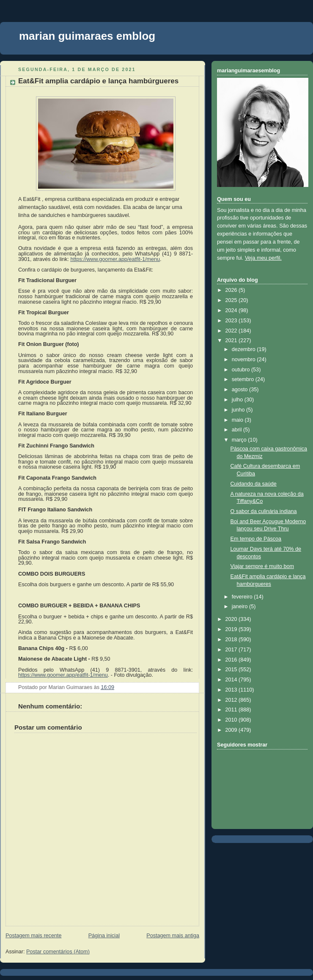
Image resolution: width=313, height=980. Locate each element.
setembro (244, 379)
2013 (232, 690)
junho (239, 410)
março (240, 440)
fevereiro (243, 597)
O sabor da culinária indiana (264, 511)
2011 (232, 710)
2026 (232, 290)
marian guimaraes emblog (87, 36)
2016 (232, 660)
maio (238, 420)
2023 (232, 321)
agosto (240, 390)
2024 (232, 310)
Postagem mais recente (33, 936)
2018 (232, 640)
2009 (232, 730)
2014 (232, 680)
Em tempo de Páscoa (256, 539)
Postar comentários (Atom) (58, 952)
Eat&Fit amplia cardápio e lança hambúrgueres (98, 81)
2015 (232, 670)
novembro (244, 360)
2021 (232, 340)
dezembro (244, 349)
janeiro (240, 607)
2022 (232, 331)
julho (238, 400)
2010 (232, 720)
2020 (232, 619)
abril (237, 430)
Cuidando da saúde (254, 484)
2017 (232, 650)
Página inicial (104, 936)
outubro (242, 370)
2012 (232, 700)
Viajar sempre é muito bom (262, 566)
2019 (232, 629)
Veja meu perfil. (263, 258)
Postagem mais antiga (173, 936)
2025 (232, 300)
